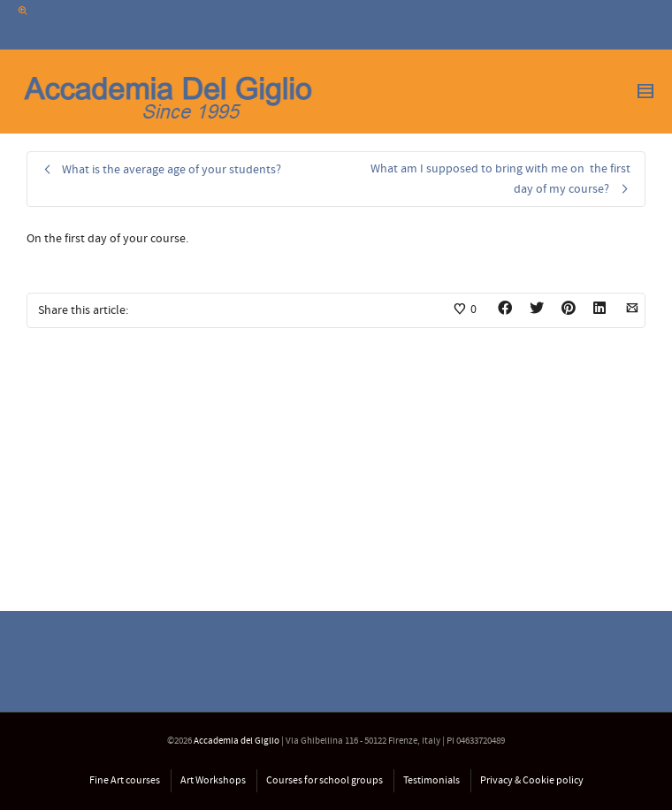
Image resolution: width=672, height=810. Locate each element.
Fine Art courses (125, 780)
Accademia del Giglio (237, 741)
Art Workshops (213, 780)
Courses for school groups (325, 780)
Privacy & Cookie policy (532, 780)
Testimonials (431, 780)
